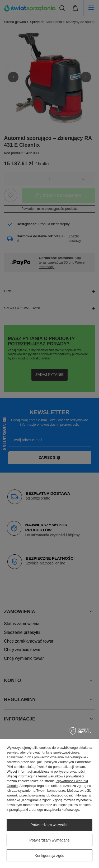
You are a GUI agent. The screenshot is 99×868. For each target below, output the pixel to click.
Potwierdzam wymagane (49, 840)
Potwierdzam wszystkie (49, 825)
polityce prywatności (69, 771)
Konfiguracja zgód (49, 856)
